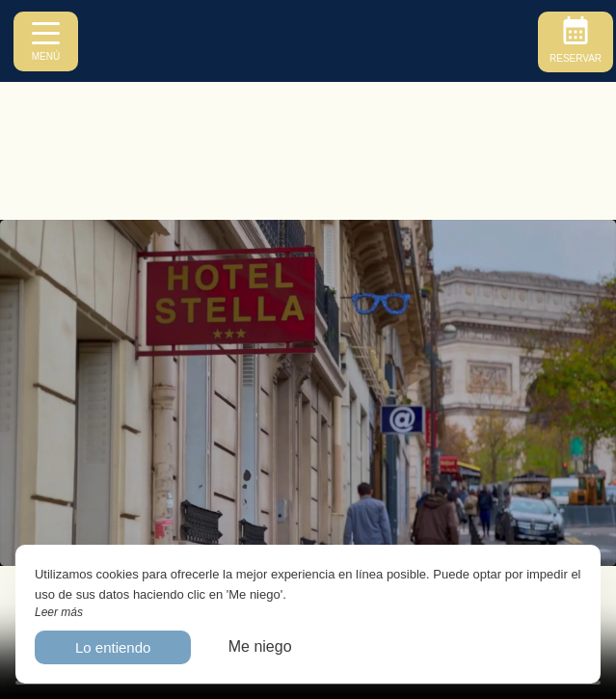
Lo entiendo (113, 647)
